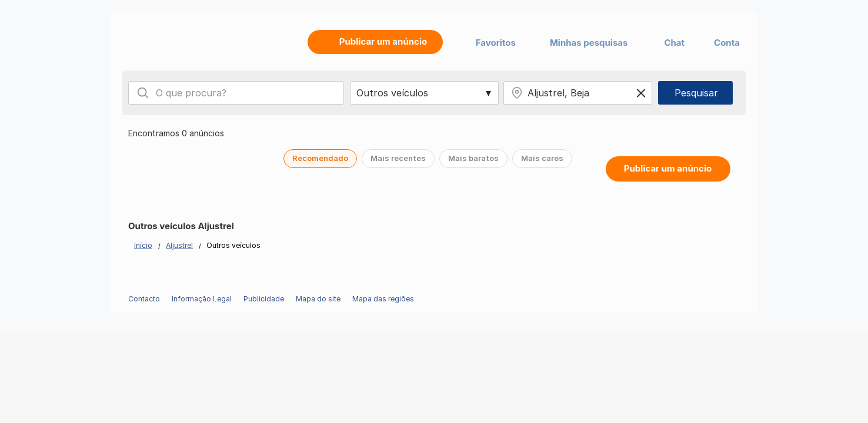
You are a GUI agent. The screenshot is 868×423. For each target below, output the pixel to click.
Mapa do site (318, 299)
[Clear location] (641, 93)
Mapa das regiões (383, 299)
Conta (727, 43)
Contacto (144, 299)
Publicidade (264, 299)
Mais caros (542, 158)
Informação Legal (202, 299)
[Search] (143, 93)
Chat (674, 43)
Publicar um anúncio (668, 168)
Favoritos (496, 43)
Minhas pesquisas (589, 43)
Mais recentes (398, 158)
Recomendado (320, 158)
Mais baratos (473, 158)
